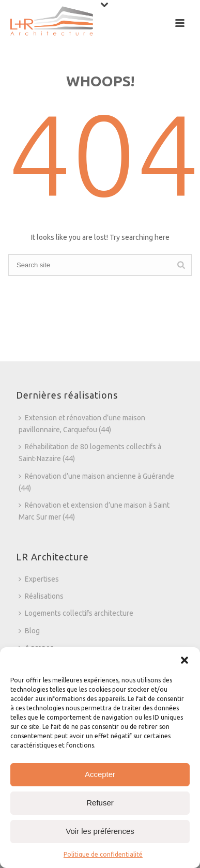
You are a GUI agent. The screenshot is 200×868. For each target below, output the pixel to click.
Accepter (100, 774)
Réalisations (41, 596)
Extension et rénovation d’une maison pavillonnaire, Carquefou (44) (82, 424)
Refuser (100, 803)
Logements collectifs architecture (76, 613)
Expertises (39, 579)
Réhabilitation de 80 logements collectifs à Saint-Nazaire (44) (90, 453)
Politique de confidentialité (103, 854)
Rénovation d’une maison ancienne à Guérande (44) (96, 482)
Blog (29, 631)
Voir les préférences (100, 831)
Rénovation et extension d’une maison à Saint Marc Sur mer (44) (94, 511)
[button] (184, 660)
